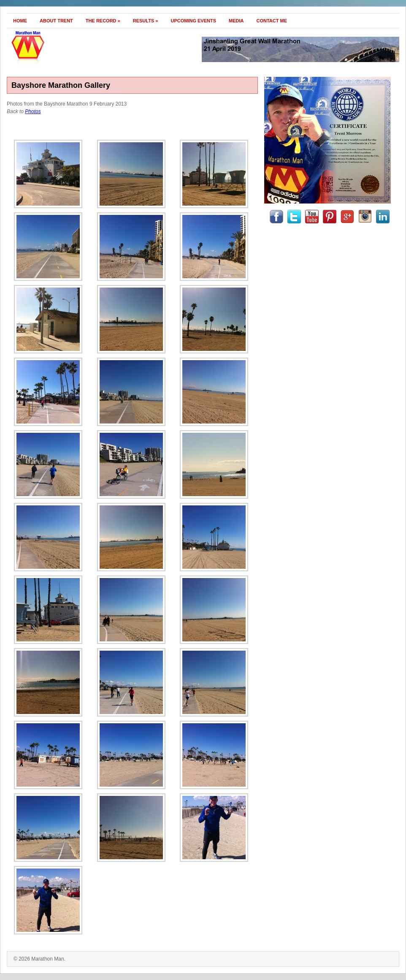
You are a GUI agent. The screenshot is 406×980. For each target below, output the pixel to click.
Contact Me (272, 21)
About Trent (56, 21)
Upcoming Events (193, 21)
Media (236, 21)
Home (20, 21)
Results (146, 21)
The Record (103, 21)
